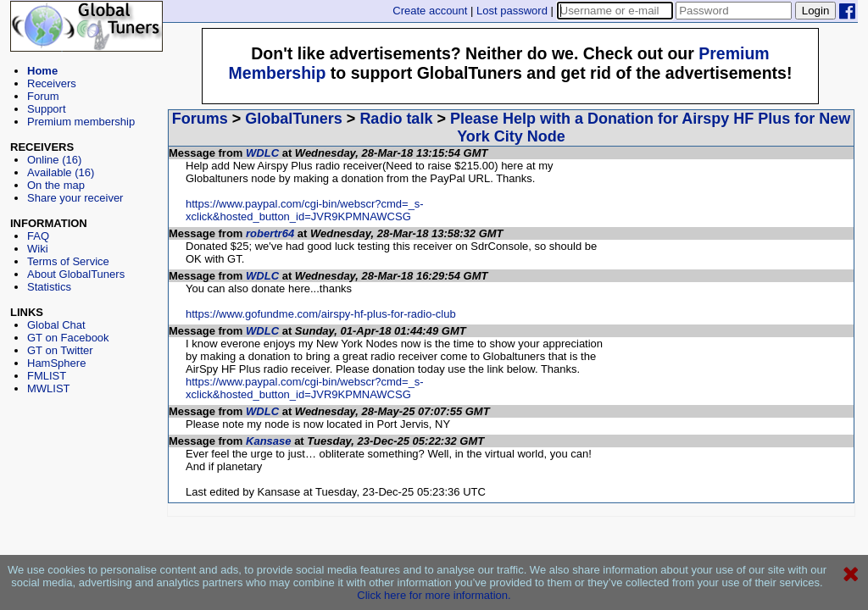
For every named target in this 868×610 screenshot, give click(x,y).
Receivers (52, 83)
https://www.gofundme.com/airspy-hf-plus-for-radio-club (321, 314)
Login (816, 11)
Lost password (512, 11)
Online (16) (54, 160)
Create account (430, 11)
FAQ (38, 236)
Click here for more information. (434, 595)
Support (47, 109)
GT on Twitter (60, 350)
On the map (56, 185)
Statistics (49, 287)
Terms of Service (68, 261)
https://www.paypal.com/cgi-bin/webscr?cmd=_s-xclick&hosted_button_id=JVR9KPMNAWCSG (305, 210)
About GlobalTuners (76, 274)
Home (42, 71)
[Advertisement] (86, 471)
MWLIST (49, 388)
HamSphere (56, 363)
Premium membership (81, 122)
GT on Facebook (68, 338)
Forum (43, 96)
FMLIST (47, 376)
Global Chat (56, 325)
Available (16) (61, 172)
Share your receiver (75, 198)
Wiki (38, 249)
